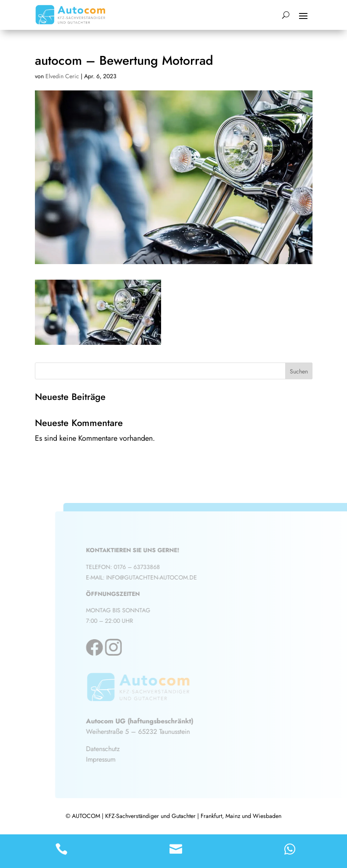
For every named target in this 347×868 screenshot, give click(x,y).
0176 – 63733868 (142, 567)
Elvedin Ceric (62, 76)
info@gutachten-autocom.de (157, 577)
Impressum (106, 759)
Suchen (299, 371)
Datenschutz (108, 749)
